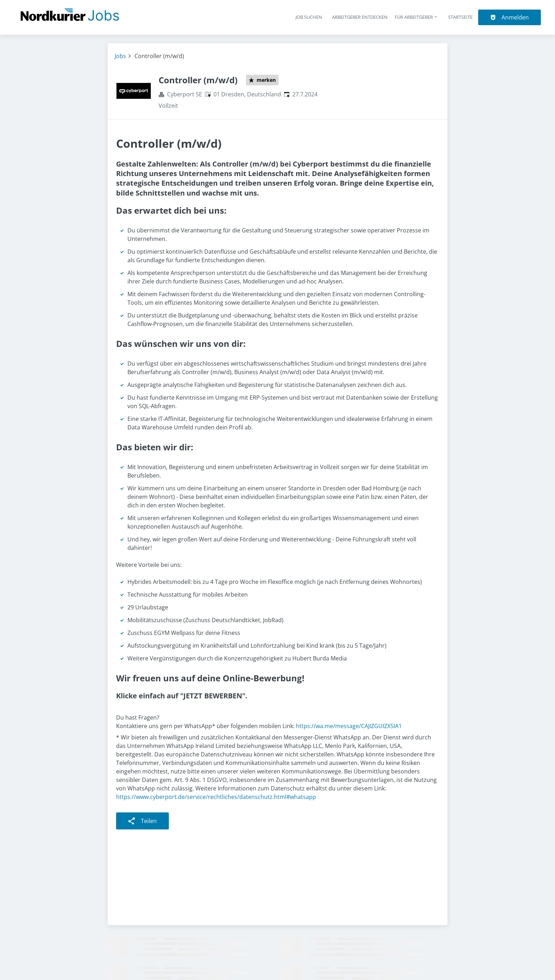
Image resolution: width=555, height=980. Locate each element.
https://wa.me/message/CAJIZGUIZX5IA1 (349, 726)
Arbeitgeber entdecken (360, 17)
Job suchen (309, 17)
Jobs (120, 56)
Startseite (460, 17)
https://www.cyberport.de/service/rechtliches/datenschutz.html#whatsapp (216, 797)
